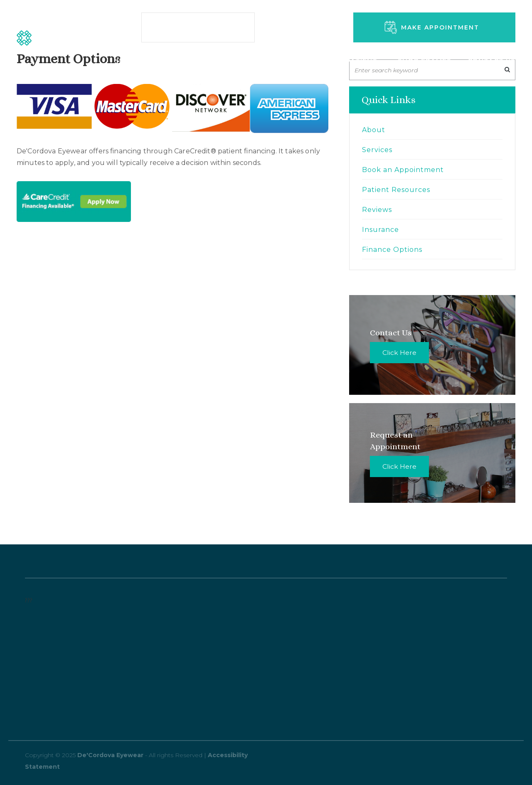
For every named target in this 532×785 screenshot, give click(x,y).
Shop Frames (425, 61)
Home (128, 61)
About (374, 130)
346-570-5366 (316, 31)
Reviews (377, 210)
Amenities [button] (229, 61)
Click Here (399, 353)
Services (173, 61)
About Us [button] (288, 61)
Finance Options (392, 250)
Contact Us (491, 61)
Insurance (381, 230)
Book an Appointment (403, 170)
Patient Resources (396, 190)
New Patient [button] (354, 61)
